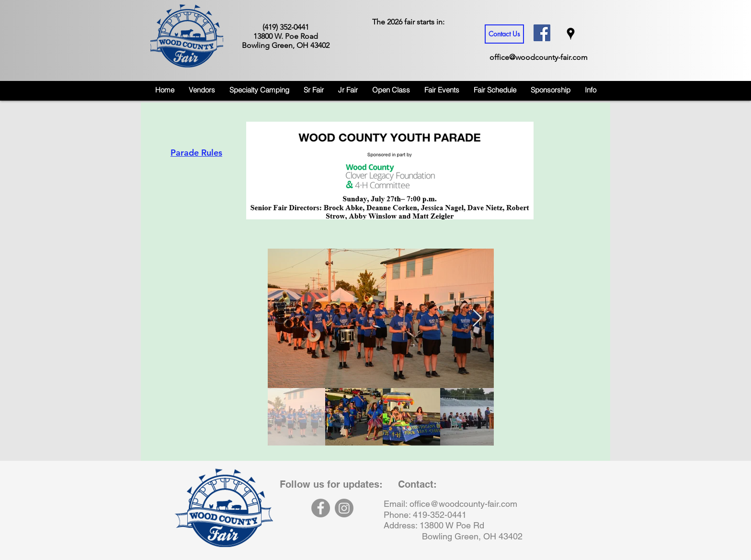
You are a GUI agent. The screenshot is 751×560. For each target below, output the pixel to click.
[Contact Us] (504, 34)
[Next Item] (477, 318)
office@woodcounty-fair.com (539, 57)
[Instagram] (344, 508)
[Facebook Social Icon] (542, 33)
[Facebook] (321, 508)
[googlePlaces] (571, 34)
